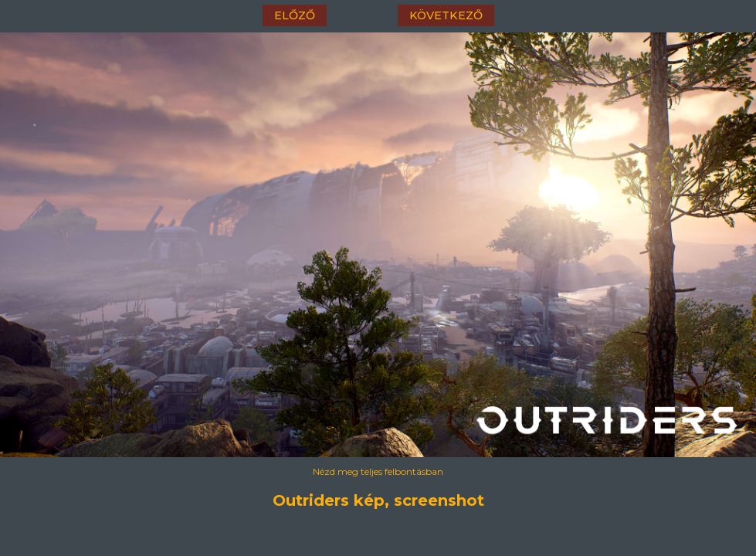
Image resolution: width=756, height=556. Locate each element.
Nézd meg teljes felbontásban (378, 471)
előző (295, 15)
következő (446, 15)
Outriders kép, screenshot (378, 500)
